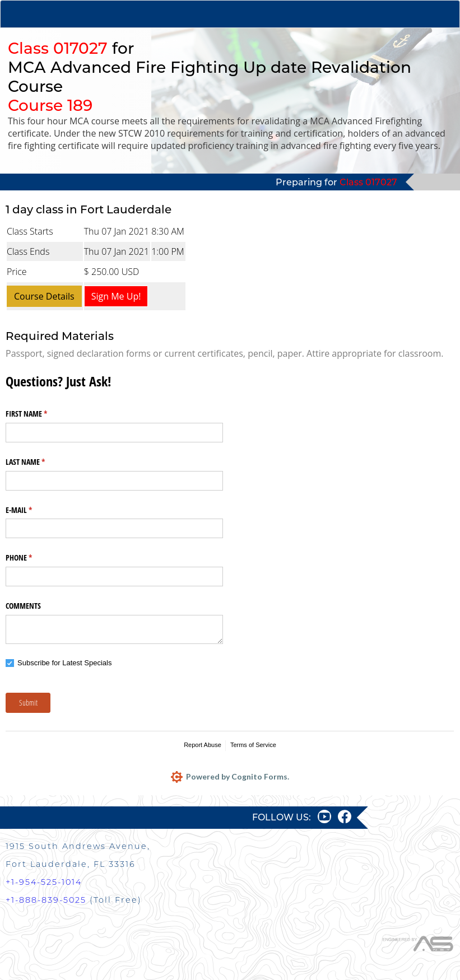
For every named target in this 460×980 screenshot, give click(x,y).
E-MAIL (32, 510)
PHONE (32, 558)
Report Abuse (203, 745)
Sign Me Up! (116, 296)
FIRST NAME (40, 414)
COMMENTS (23, 606)
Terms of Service (253, 745)
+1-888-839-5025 (46, 900)
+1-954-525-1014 (44, 882)
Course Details (44, 296)
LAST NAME (38, 462)
